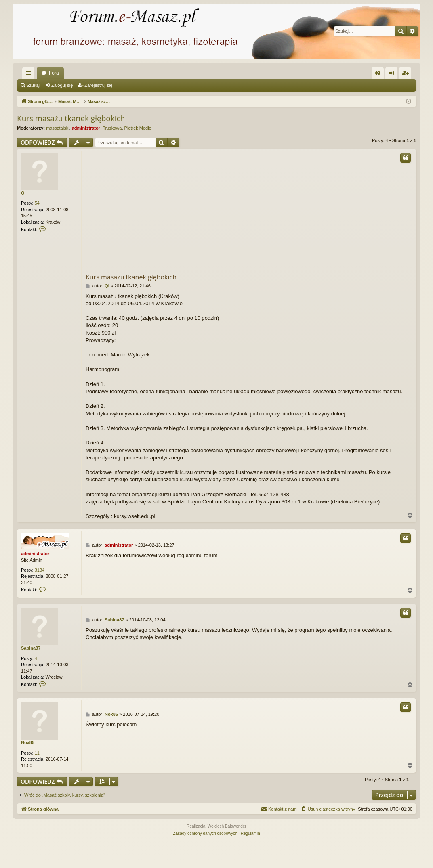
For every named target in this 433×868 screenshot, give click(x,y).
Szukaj (33, 85)
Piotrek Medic (138, 128)
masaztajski (58, 128)
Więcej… (30, 75)
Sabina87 (31, 648)
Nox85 (28, 742)
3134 (40, 570)
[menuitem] (378, 73)
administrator (86, 128)
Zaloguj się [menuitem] (393, 75)
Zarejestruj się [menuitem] (407, 75)
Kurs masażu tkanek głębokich (71, 118)
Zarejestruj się (98, 85)
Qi (23, 193)
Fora (54, 73)
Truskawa (112, 128)
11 (37, 753)
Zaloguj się (62, 85)
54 (37, 203)
